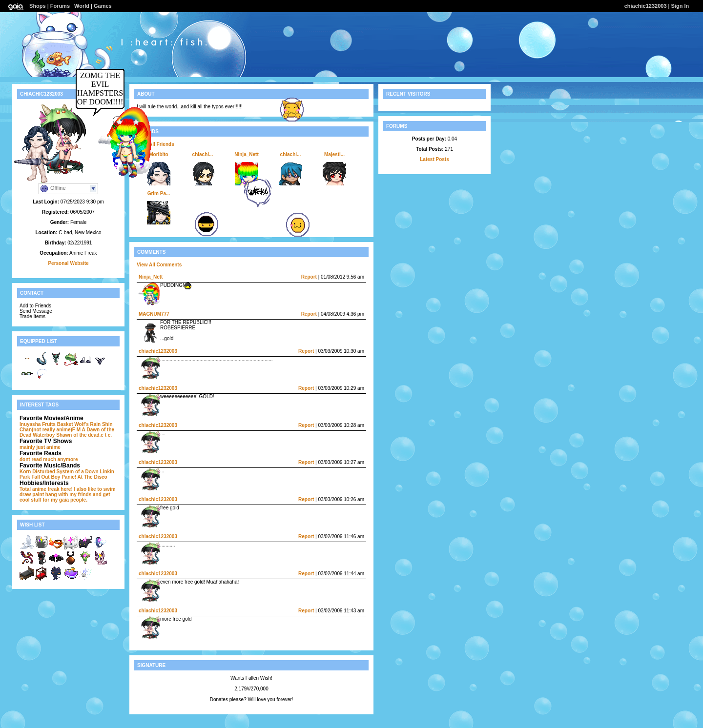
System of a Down (78, 472)
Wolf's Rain (87, 424)
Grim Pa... (159, 193)
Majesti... (334, 154)
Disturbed (44, 472)
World (82, 6)
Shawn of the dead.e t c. (84, 435)
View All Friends (155, 144)
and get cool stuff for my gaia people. (65, 497)
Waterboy (44, 435)
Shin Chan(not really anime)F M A (66, 427)
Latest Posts (434, 159)
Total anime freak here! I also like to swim (68, 489)
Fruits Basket (57, 424)
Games (103, 6)
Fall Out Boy (46, 477)
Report (309, 277)
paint (38, 495)
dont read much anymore (49, 459)
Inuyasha (30, 424)
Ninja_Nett (246, 154)
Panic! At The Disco (84, 477)
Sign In (680, 6)
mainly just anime (40, 447)
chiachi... (203, 154)
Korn (25, 472)
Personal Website (68, 263)
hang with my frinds (68, 495)
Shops (38, 6)
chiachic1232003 (646, 6)
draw (25, 495)
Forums (60, 6)
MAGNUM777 (154, 314)
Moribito (158, 154)
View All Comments (159, 265)
